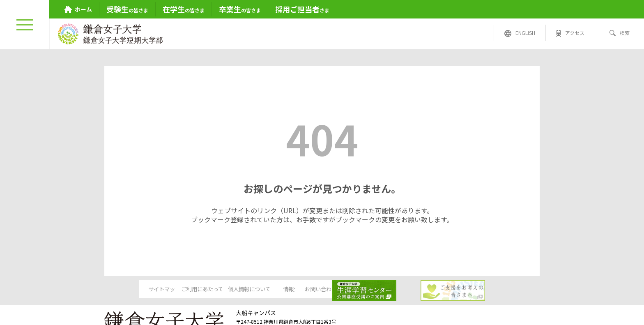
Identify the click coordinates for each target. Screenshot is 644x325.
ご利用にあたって (196, 289)
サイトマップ (133, 289)
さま (302, 9)
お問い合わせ (384, 289)
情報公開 (322, 289)
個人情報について (259, 289)
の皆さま (127, 9)
